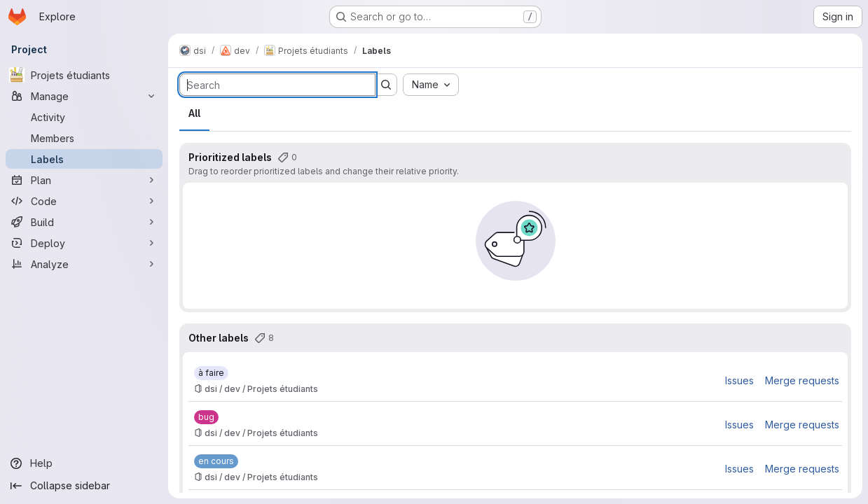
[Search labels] (277, 85)
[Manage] (84, 96)
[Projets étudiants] (84, 75)
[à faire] (211, 373)
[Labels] (84, 159)
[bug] (206, 417)
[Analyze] (84, 264)
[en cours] (216, 461)
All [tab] (194, 113)
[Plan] (84, 180)
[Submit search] (386, 85)
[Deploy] (84, 243)
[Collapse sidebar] (84, 486)
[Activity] (84, 117)
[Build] (84, 222)
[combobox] (431, 85)
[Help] (84, 463)
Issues (739, 380)
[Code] (84, 201)
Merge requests (802, 380)
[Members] (84, 138)
